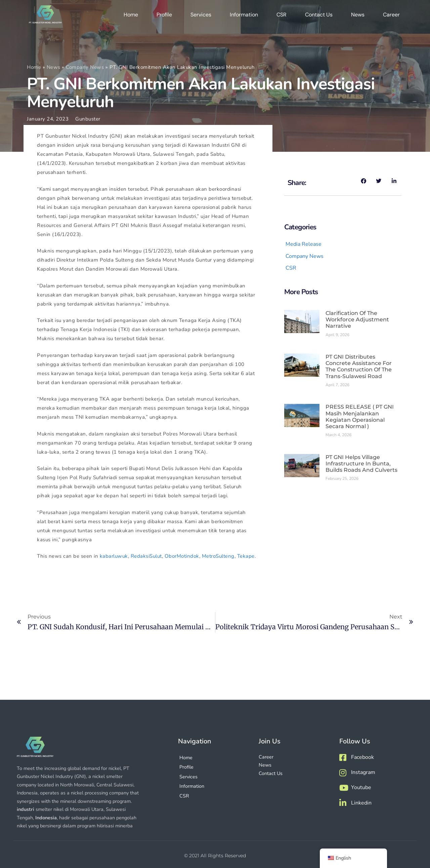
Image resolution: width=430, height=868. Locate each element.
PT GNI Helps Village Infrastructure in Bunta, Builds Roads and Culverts (361, 464)
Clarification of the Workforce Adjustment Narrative (357, 319)
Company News (85, 67)
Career (391, 17)
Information (244, 17)
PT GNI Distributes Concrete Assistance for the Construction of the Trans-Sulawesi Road (359, 367)
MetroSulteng (218, 556)
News (358, 17)
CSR (282, 17)
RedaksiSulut (146, 556)
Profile (164, 17)
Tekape (246, 556)
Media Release (304, 244)
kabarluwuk (114, 556)
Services (201, 17)
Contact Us (319, 17)
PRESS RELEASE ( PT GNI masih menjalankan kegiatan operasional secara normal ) (360, 417)
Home (131, 17)
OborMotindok (182, 556)
